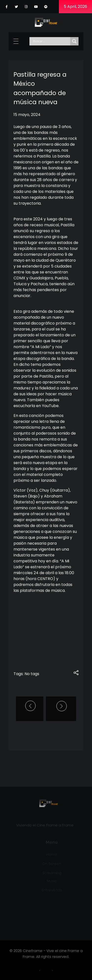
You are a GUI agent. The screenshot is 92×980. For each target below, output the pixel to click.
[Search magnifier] (74, 41)
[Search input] (51, 41)
